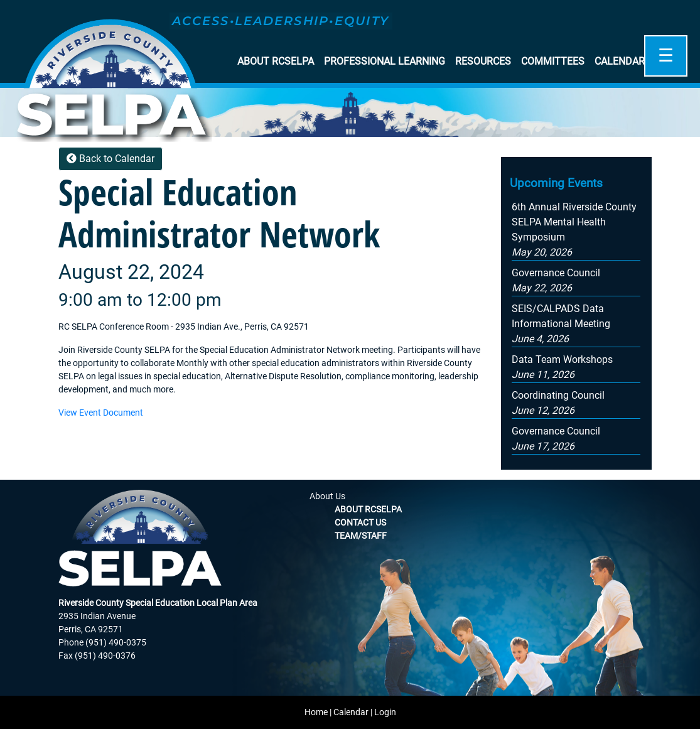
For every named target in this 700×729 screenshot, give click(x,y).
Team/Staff (361, 536)
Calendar (620, 61)
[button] (561, 324)
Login (385, 712)
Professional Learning (385, 61)
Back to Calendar (110, 159)
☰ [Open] (666, 56)
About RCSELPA (276, 61)
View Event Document (101, 413)
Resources (483, 61)
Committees (553, 61)
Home (316, 712)
